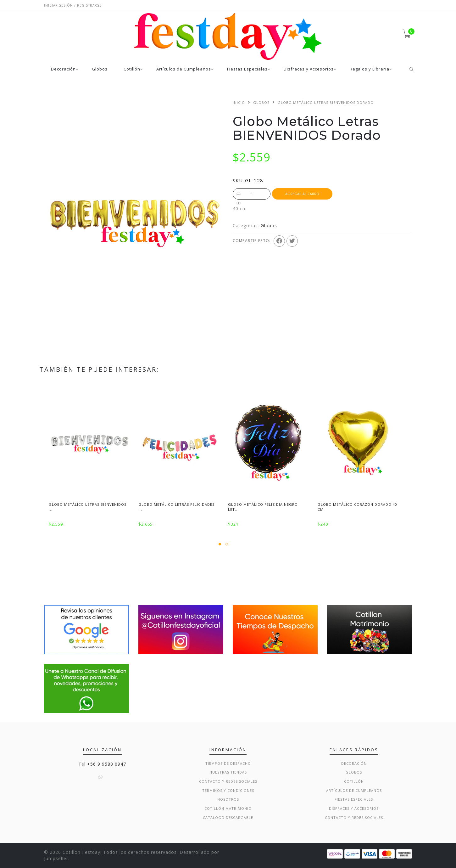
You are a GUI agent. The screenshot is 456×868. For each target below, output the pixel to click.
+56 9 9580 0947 (107, 764)
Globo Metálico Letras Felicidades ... (176, 507)
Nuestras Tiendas (228, 772)
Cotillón (132, 69)
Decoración (63, 69)
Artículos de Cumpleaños (184, 69)
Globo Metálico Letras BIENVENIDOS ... (88, 507)
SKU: (238, 180)
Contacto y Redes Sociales (228, 781)
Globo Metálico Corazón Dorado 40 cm (357, 507)
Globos (100, 69)
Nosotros (228, 799)
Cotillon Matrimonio (228, 808)
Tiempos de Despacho (228, 763)
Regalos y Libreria (370, 69)
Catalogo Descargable (228, 817)
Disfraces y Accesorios (309, 69)
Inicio (239, 102)
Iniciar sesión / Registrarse (73, 5)
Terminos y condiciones (228, 790)
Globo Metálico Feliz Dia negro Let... (263, 507)
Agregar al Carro (302, 194)
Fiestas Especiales (247, 69)
